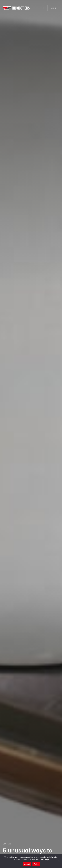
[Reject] (59, 861)
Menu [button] (53, 8)
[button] (44, 8)
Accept (27, 864)
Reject (36, 864)
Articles (7, 844)
